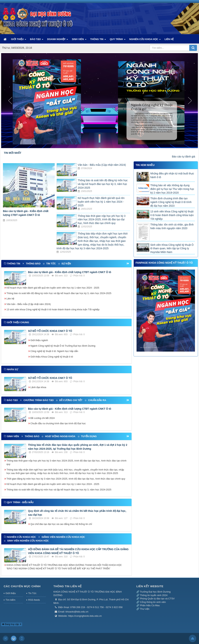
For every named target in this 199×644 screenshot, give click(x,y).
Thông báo (33, 264)
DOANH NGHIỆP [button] (58, 41)
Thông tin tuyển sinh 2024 (154, 595)
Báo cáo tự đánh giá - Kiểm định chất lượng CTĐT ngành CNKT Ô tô (70, 272)
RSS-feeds (34, 600)
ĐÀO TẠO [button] (37, 41)
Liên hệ (10, 299)
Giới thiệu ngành (39, 340)
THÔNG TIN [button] (98, 41)
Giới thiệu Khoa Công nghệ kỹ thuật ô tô (52, 357)
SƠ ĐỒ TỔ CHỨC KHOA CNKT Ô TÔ (50, 331)
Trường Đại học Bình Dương (155, 592)
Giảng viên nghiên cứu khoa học (63, 537)
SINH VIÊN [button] (79, 41)
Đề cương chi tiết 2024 (42, 418)
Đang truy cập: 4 (12, 624)
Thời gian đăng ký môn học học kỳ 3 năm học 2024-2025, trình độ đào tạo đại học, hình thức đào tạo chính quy (66, 479)
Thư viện (145, 609)
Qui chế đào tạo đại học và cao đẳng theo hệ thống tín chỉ (61, 524)
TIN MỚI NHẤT (13, 153)
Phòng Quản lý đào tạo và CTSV (157, 599)
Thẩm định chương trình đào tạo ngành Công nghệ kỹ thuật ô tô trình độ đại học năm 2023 (171, 202)
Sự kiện (66, 264)
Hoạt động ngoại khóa (60, 436)
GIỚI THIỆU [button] (19, 41)
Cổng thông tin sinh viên (153, 602)
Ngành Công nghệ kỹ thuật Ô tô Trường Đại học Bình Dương (63, 346)
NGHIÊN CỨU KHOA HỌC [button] (145, 41)
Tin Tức (32, 593)
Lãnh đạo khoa (38, 387)
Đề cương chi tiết (71, 400)
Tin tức (51, 264)
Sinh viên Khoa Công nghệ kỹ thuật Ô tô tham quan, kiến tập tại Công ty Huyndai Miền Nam (172, 249)
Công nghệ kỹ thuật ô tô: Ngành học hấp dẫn (54, 351)
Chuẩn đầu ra (97, 400)
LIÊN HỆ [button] (169, 39)
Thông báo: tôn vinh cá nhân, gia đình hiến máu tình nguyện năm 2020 (172, 226)
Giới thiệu (11, 593)
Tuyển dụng (89, 436)
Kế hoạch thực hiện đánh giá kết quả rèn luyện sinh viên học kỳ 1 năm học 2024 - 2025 (101, 202)
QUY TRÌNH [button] (118, 41)
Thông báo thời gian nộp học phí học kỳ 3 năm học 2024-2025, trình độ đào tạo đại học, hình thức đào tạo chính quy (102, 220)
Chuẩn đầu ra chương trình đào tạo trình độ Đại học (58, 423)
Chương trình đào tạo (39, 400)
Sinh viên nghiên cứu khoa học (28, 541)
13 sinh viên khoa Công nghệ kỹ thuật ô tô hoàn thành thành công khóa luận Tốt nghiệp (53, 309)
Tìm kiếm (10, 600)
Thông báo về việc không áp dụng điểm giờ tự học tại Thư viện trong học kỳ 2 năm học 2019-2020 (172, 189)
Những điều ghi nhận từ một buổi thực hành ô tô (172, 175)
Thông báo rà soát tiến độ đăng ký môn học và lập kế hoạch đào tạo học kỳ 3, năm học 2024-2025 (103, 184)
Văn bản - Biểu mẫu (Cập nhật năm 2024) (102, 165)
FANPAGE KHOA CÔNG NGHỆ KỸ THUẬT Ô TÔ (164, 263)
